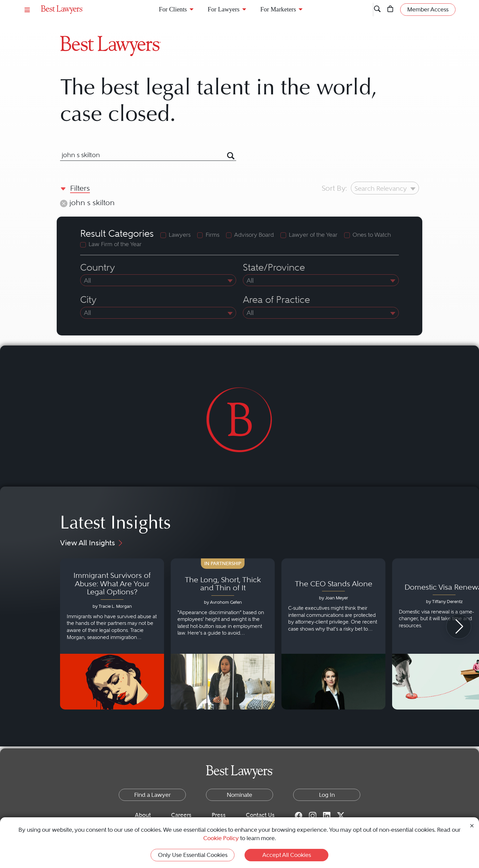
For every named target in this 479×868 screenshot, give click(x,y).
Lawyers (180, 235)
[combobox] (140, 155)
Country (98, 267)
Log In (327, 795)
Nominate (239, 795)
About (143, 815)
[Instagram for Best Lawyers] (313, 815)
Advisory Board (254, 235)
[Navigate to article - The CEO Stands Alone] (333, 634)
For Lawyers (224, 9)
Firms (212, 235)
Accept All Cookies (287, 855)
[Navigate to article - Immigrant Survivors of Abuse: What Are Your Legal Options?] (112, 634)
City (88, 300)
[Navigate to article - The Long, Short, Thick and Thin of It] (223, 634)
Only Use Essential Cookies (193, 855)
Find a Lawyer (152, 795)
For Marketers (278, 9)
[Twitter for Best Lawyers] (341, 815)
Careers (181, 815)
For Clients (173, 9)
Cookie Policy (221, 838)
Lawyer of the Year (313, 235)
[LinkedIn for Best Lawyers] (327, 815)
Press (219, 815)
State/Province (274, 267)
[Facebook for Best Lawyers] (299, 815)
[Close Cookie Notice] (472, 825)
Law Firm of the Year (115, 244)
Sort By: (334, 188)
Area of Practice (276, 300)
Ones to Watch (372, 235)
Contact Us (260, 815)
